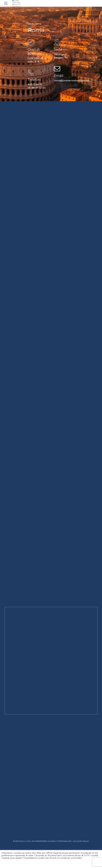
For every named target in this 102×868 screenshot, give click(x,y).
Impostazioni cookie (12, 863)
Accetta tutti (32, 863)
